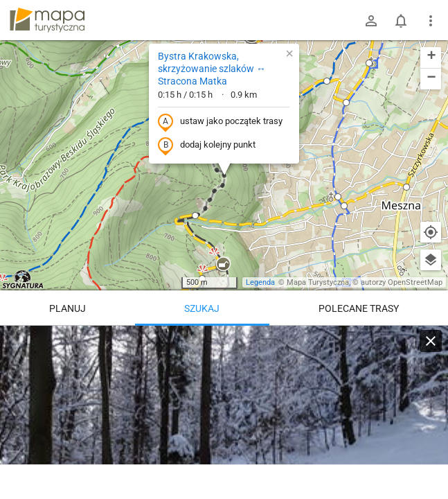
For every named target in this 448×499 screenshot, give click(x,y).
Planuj (68, 308)
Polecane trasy (359, 308)
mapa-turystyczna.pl (47, 20)
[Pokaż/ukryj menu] (431, 21)
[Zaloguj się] (371, 21)
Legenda (260, 282)
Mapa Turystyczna (318, 282)
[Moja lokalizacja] (431, 232)
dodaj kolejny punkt (207, 146)
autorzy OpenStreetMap (402, 282)
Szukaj (202, 308)
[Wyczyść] (431, 341)
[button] (223, 265)
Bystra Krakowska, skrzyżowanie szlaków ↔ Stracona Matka (212, 69)
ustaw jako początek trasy (220, 122)
